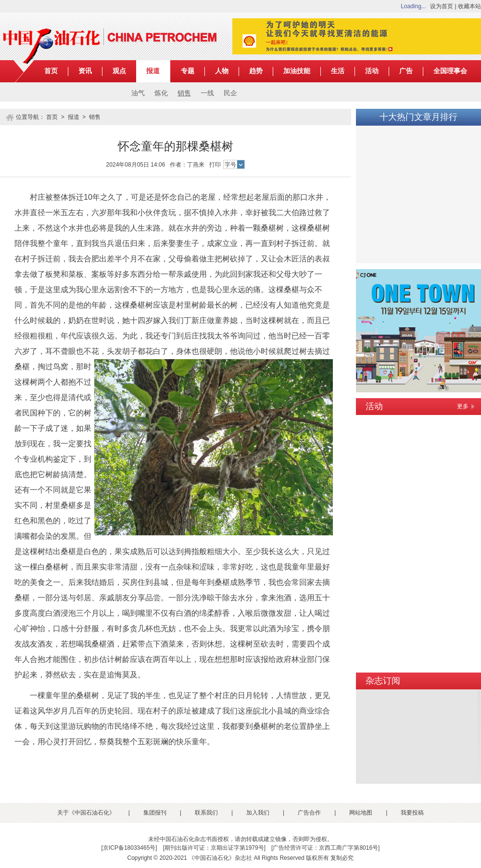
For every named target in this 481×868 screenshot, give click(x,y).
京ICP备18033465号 (129, 848)
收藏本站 (469, 6)
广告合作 (309, 813)
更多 (463, 406)
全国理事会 (450, 71)
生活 (338, 71)
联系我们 (206, 813)
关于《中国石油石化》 (86, 813)
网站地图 (361, 813)
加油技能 (297, 71)
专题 (188, 71)
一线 (207, 93)
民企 (230, 93)
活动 (372, 71)
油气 (138, 93)
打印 (215, 165)
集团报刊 (155, 813)
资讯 (85, 71)
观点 (119, 71)
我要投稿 (412, 813)
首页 (51, 71)
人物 (222, 71)
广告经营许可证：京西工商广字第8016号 (325, 848)
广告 (406, 71)
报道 (153, 71)
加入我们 (258, 813)
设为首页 (442, 6)
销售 (184, 93)
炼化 (161, 93)
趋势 (256, 71)
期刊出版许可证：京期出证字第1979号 (214, 848)
